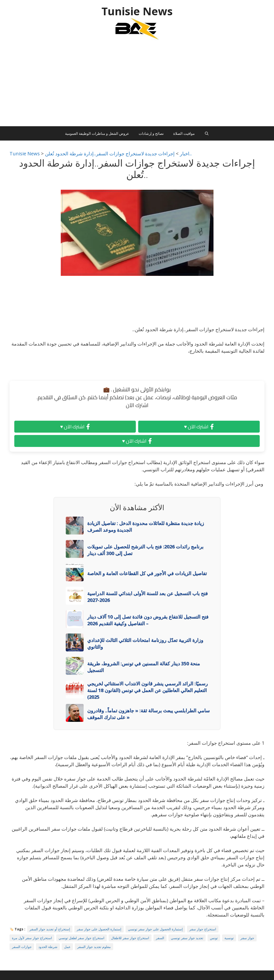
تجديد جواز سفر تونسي (187, 938)
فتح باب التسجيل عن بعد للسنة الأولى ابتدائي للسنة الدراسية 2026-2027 (147, 597)
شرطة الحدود (48, 947)
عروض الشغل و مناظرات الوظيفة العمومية (97, 133)
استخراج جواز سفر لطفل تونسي (81, 938)
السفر (160, 938)
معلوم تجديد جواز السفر (94, 947)
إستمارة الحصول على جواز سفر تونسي (155, 929)
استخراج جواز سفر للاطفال (130, 938)
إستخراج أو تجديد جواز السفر (50, 929)
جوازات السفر (22, 947)
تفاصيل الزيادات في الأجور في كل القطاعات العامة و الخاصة (147, 573)
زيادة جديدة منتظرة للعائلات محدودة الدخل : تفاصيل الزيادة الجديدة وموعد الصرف (146, 527)
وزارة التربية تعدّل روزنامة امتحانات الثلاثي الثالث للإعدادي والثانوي (145, 643)
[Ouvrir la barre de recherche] (206, 133)
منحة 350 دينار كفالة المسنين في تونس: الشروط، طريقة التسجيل (144, 667)
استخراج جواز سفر (203, 929)
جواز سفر (247, 938)
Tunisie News (137, 11)
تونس (214, 938)
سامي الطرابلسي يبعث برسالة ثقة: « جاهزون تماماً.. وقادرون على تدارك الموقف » (148, 714)
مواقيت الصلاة (184, 133)
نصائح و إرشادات (151, 133)
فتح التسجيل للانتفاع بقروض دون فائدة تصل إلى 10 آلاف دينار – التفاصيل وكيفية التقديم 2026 (148, 620)
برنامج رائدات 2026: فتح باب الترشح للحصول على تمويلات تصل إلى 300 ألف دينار (145, 550)
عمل (67, 947)
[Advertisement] (137, 86)
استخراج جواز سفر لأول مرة (32, 938)
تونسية (229, 938)
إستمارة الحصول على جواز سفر (99, 929)
